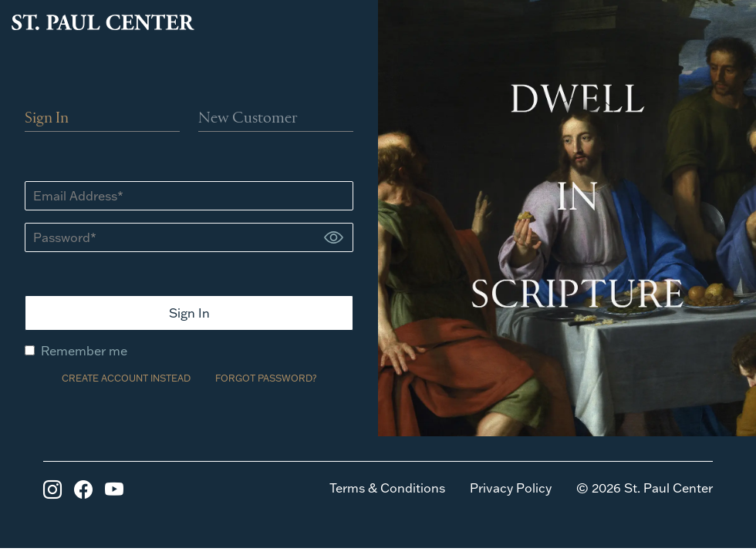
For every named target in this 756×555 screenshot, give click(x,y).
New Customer (248, 119)
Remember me (76, 351)
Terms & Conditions (387, 488)
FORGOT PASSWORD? (266, 378)
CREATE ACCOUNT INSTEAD (126, 378)
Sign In (47, 119)
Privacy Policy (511, 488)
